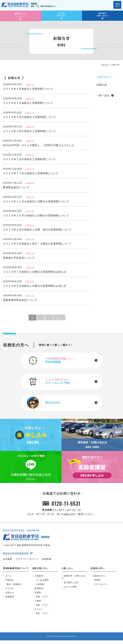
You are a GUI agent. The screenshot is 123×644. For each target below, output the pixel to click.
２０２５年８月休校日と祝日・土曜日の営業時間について (37, 244)
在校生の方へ (100, 578)
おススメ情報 (70, 589)
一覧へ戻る (103, 95)
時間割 (97, 582)
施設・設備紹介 (14, 587)
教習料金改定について (16, 187)
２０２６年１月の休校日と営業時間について (29, 159)
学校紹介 (10, 582)
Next (60, 318)
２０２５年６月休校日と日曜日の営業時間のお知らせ (35, 286)
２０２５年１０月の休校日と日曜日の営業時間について (36, 215)
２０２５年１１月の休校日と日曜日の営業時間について (36, 201)
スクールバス (101, 587)
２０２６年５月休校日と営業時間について (28, 89)
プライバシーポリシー (27, 561)
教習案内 (39, 591)
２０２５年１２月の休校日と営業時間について (31, 173)
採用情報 (47, 561)
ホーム (9, 578)
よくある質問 (42, 582)
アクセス (10, 591)
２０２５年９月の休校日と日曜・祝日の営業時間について (37, 230)
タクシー (39, 613)
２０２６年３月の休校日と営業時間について (29, 117)
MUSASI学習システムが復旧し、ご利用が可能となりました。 (40, 145)
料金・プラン (42, 600)
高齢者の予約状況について (19, 258)
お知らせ (30, 84)
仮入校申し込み (71, 585)
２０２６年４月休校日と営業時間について (28, 103)
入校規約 (40, 587)
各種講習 (10, 600)
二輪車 (38, 604)
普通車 (38, 595)
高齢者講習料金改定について (20, 300)
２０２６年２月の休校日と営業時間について (29, 131)
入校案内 (39, 578)
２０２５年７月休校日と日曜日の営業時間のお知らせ (35, 272)
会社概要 (8, 561)
